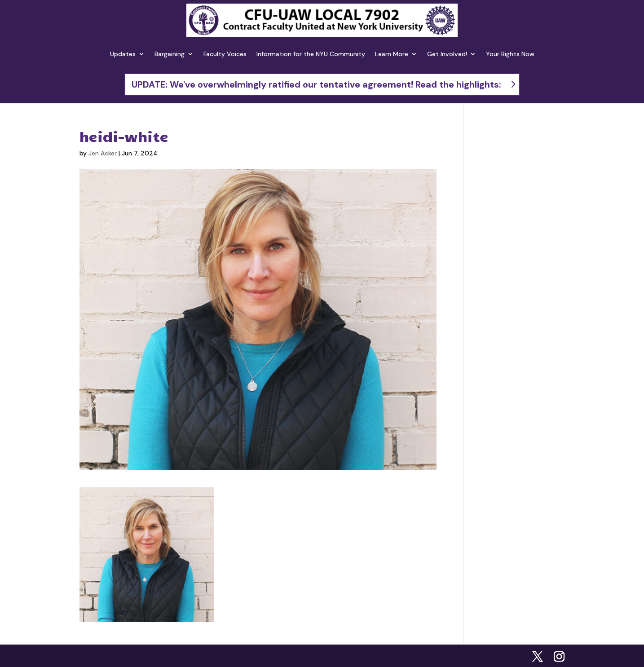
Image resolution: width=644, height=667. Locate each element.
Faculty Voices (225, 54)
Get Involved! (447, 54)
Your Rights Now (510, 54)
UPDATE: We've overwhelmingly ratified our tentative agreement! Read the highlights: (316, 84)
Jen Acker (103, 153)
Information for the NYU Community (311, 54)
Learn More (392, 54)
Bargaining (170, 54)
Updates (123, 54)
